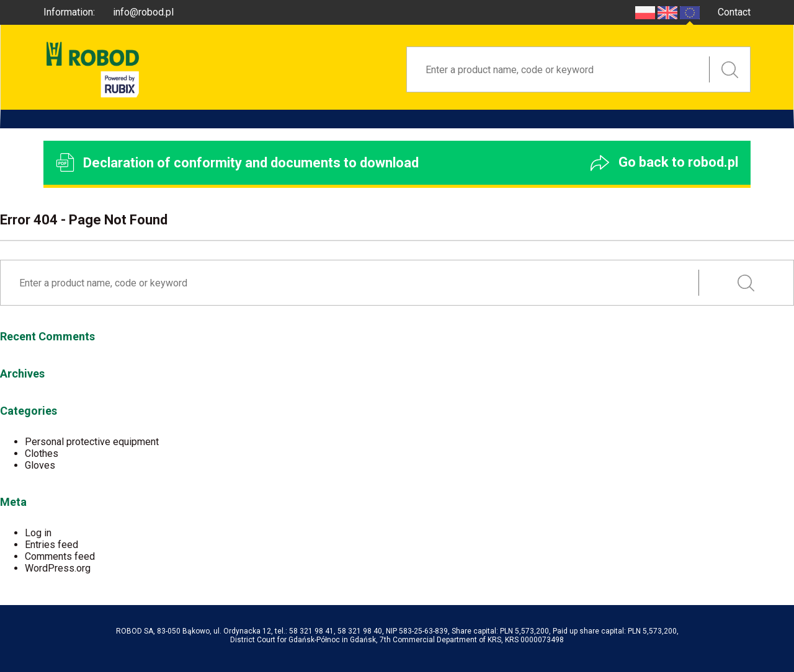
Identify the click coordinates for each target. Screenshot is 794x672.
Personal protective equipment (92, 442)
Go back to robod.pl (664, 162)
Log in (38, 533)
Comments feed (60, 556)
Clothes (42, 453)
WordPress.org (58, 568)
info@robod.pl (143, 12)
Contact (734, 12)
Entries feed (51, 545)
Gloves (40, 465)
